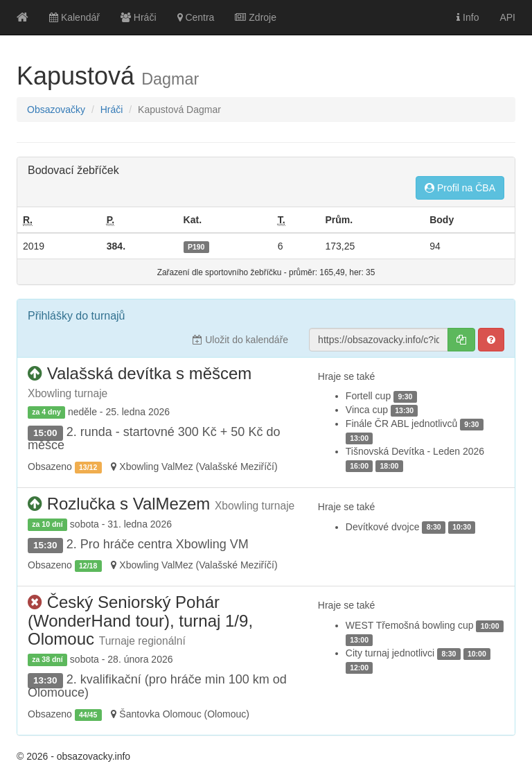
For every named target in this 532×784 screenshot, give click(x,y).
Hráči (139, 17)
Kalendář (74, 17)
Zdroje (256, 17)
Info (468, 17)
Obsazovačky (56, 110)
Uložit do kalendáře (240, 340)
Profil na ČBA (460, 188)
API (507, 17)
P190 (196, 247)
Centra (196, 17)
